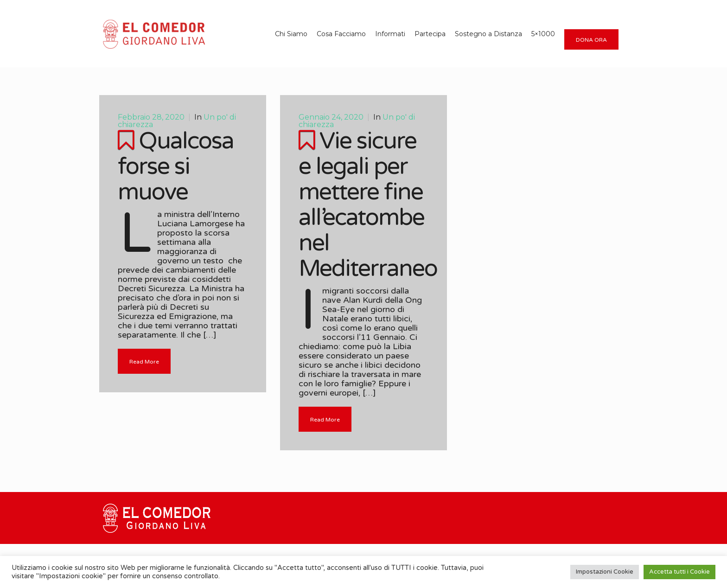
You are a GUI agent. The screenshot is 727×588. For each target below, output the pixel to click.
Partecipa (430, 34)
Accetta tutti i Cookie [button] (679, 572)
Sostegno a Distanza (488, 34)
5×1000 (543, 34)
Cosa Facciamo (341, 34)
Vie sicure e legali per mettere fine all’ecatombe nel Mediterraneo (368, 205)
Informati (390, 34)
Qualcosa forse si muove (176, 166)
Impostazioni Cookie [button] (605, 572)
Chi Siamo (291, 34)
